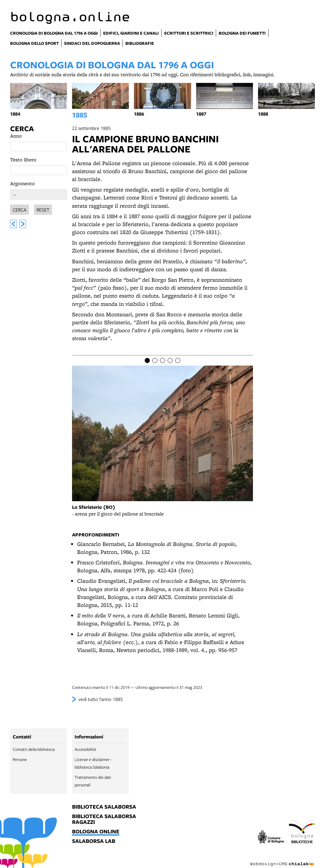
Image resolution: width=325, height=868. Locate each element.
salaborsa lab (94, 841)
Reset (43, 210)
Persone (20, 759)
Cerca (22, 129)
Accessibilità (85, 749)
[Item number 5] (178, 360)
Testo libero (23, 160)
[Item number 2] (155, 360)
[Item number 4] (170, 360)
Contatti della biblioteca (34, 749)
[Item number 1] (147, 360)
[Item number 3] (162, 360)
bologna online (96, 832)
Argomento (23, 183)
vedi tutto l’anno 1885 (101, 699)
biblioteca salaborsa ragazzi (104, 819)
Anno (16, 136)
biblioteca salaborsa (104, 807)
